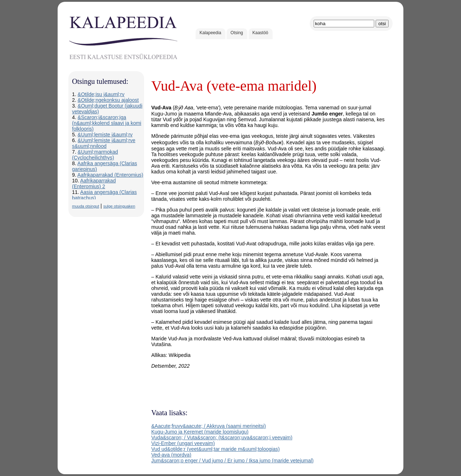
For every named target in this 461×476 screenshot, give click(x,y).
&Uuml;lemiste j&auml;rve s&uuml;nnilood (104, 143)
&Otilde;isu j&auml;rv (101, 94)
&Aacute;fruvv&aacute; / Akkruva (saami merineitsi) (209, 426)
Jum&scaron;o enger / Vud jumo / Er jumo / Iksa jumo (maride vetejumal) (232, 461)
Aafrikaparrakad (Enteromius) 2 (94, 183)
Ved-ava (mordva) (171, 455)
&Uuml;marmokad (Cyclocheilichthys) (95, 155)
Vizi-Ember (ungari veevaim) (183, 443)
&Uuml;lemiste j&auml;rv (105, 135)
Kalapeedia (210, 33)
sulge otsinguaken (119, 206)
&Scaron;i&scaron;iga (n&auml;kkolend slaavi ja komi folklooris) (107, 123)
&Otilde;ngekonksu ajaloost (108, 100)
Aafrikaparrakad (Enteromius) (110, 175)
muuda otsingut (86, 206)
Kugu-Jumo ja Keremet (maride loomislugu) (200, 432)
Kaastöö (260, 33)
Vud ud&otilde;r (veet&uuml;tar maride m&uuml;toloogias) (216, 449)
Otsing (237, 33)
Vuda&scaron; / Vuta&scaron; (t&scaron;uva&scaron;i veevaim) (222, 438)
